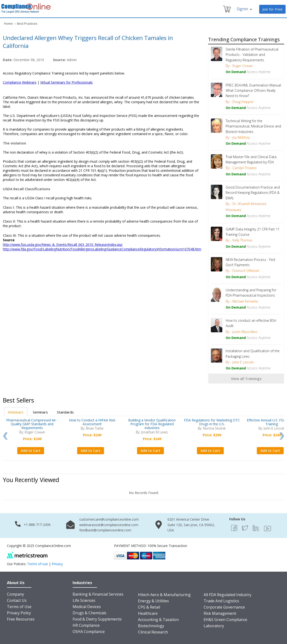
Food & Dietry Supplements (97, 619)
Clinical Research (153, 632)
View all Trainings (246, 379)
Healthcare (148, 613)
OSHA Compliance (89, 632)
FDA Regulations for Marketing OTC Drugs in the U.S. (212, 422)
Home (8, 23)
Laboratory (214, 626)
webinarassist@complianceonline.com (109, 525)
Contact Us (17, 600)
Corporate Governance (224, 607)
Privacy (57, 564)
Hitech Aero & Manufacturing (164, 595)
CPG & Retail (149, 607)
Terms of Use (19, 607)
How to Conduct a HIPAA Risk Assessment (92, 422)
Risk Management (220, 613)
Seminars (40, 412)
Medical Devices (87, 607)
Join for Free (272, 9)
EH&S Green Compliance (225, 620)
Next (282, 436)
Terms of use (37, 564)
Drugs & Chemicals (89, 613)
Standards (65, 412)
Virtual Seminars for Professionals (66, 82)
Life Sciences (84, 600)
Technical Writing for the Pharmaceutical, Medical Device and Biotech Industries (253, 126)
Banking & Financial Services (98, 594)
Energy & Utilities (153, 601)
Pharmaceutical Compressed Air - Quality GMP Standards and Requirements (32, 424)
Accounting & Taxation (158, 620)
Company (15, 594)
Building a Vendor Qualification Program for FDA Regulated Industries (152, 424)
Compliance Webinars (20, 82)
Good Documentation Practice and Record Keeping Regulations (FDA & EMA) (253, 193)
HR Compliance (86, 625)
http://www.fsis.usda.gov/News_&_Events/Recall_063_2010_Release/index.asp (63, 244)
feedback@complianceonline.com (105, 530)
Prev (5, 436)
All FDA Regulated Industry (227, 595)
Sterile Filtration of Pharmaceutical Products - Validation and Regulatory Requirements (252, 55)
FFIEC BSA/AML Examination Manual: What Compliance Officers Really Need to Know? (254, 91)
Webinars (16, 412)
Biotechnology (151, 626)
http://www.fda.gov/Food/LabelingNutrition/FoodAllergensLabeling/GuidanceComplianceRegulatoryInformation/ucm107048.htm (102, 249)
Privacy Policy (19, 613)
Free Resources (21, 619)
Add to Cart (31, 451)
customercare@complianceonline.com (109, 519)
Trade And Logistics (221, 601)
